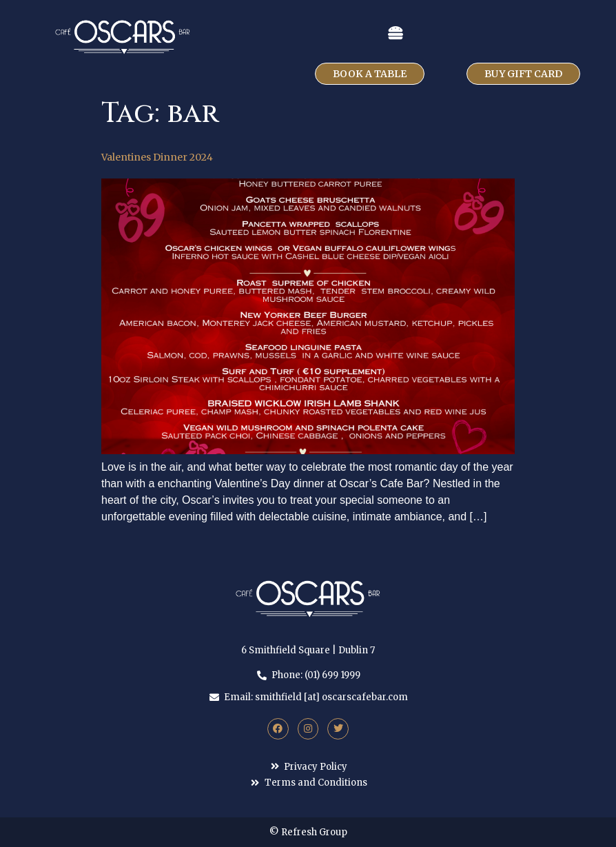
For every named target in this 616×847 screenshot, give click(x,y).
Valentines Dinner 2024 (157, 157)
